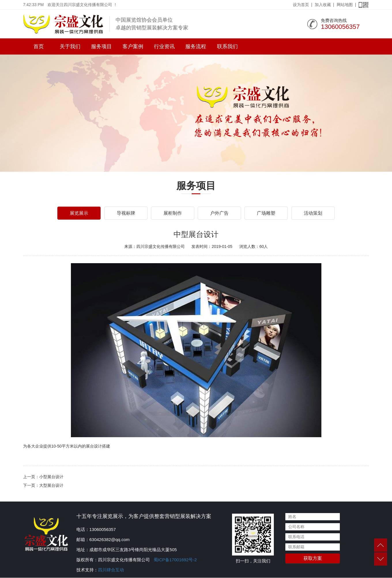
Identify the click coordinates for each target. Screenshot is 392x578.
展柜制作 (173, 213)
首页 (39, 46)
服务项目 (101, 46)
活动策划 (313, 213)
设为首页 (301, 5)
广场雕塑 (266, 213)
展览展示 (79, 213)
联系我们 (227, 46)
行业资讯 (164, 46)
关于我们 (70, 46)
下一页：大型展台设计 (43, 486)
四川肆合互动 (111, 570)
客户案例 (133, 46)
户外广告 (219, 213)
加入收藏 (323, 5)
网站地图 (345, 5)
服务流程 (196, 46)
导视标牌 (126, 213)
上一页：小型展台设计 (43, 477)
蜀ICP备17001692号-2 (174, 560)
